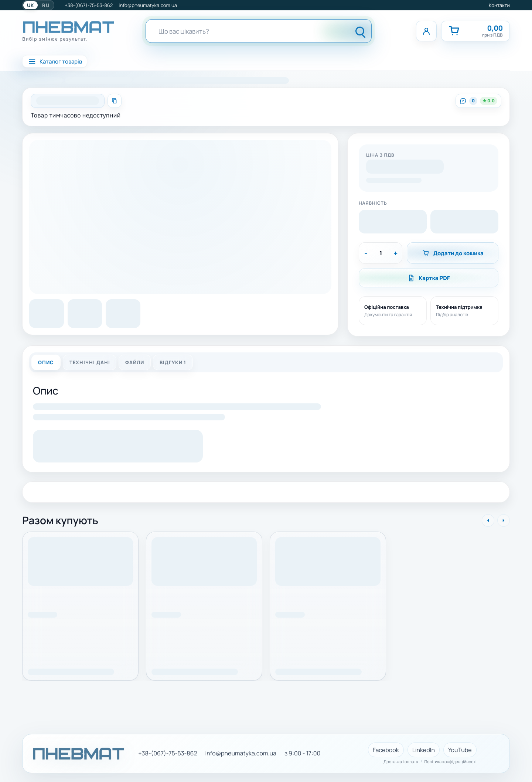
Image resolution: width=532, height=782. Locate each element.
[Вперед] (504, 520)
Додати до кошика (453, 253)
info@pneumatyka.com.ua (148, 5)
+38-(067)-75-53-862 (89, 5)
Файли (135, 362)
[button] (405, 168)
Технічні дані (90, 362)
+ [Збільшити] (395, 253)
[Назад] (488, 520)
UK (30, 5)
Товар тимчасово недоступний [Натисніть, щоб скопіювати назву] (76, 115)
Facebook (386, 750)
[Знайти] (361, 31)
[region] (266, 602)
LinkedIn (424, 750)
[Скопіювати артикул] (115, 101)
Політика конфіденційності (450, 762)
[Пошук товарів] (244, 31)
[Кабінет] (426, 31)
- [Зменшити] (366, 253)
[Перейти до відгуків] (478, 101)
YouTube (460, 750)
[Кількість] (381, 253)
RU (46, 5)
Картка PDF (429, 278)
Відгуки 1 (173, 362)
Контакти (499, 5)
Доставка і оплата (401, 762)
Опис (46, 362)
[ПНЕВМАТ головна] (68, 31)
